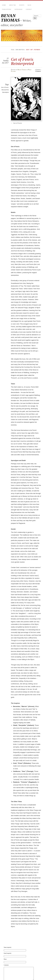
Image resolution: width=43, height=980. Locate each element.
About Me (12, 5)
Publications (7, 9)
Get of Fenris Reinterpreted (22, 61)
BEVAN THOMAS (10, 18)
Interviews (18, 9)
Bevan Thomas (22, 70)
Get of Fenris (5, 87)
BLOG (29, 5)
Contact (29, 9)
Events (22, 5)
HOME (4, 5)
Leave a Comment (38, 70)
